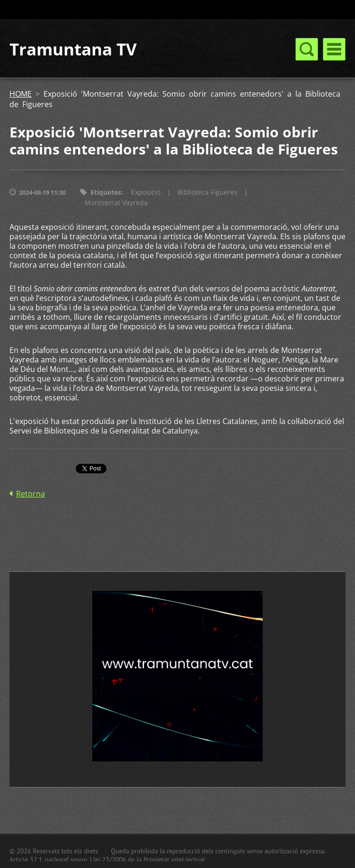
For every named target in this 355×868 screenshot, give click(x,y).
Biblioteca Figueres (208, 192)
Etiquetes (106, 192)
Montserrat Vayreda (116, 203)
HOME (21, 94)
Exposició (146, 192)
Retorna (31, 494)
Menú (334, 49)
